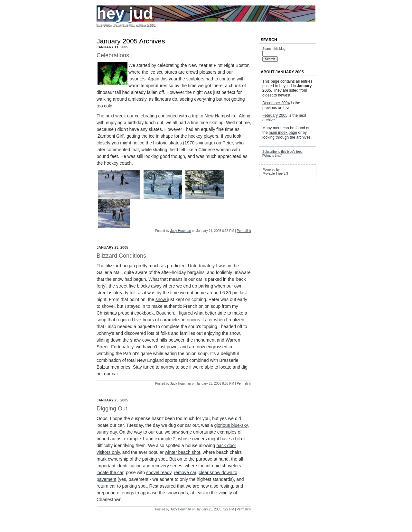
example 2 (165, 439)
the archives (300, 137)
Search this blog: (274, 49)
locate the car (110, 472)
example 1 (134, 439)
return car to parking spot (122, 486)
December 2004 (276, 103)
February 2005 (275, 115)
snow (161, 299)
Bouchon (165, 313)
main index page (283, 133)
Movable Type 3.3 (275, 174)
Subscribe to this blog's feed (282, 152)
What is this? (272, 156)
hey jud (125, 14)
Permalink (244, 231)
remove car (185, 472)
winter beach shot (183, 452)
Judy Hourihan (181, 231)
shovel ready (159, 472)
